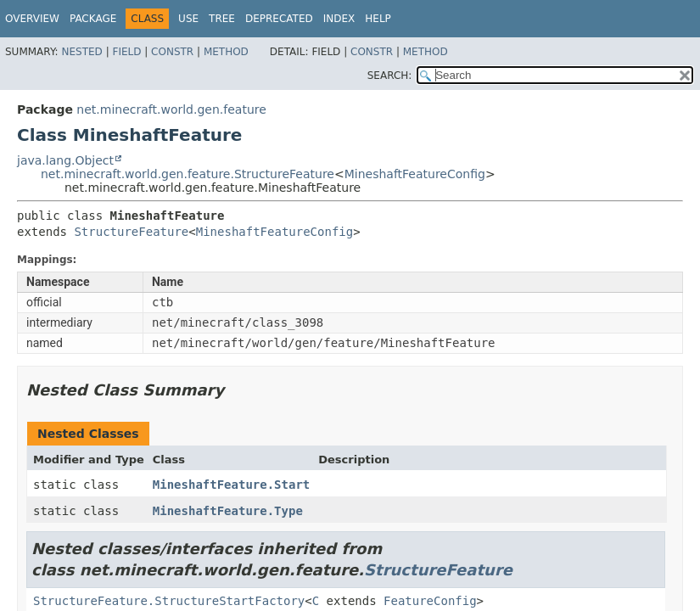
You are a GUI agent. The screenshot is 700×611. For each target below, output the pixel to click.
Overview (32, 19)
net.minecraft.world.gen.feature (171, 109)
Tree (222, 19)
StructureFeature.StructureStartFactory (169, 601)
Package (93, 19)
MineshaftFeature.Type (228, 511)
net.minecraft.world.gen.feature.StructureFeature (188, 174)
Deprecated (279, 19)
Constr (172, 52)
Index (339, 19)
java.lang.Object (65, 160)
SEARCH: (390, 76)
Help (378, 19)
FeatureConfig (430, 601)
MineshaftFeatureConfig (415, 174)
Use (188, 19)
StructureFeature (131, 232)
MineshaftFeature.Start (231, 485)
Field (126, 52)
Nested (81, 52)
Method (226, 52)
